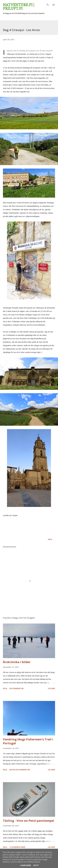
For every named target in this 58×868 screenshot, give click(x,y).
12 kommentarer (17, 847)
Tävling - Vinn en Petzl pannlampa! (28, 821)
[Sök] (48, 4)
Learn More (26, 865)
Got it (36, 865)
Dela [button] (50, 539)
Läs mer (51, 688)
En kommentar (16, 688)
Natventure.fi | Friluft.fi (19, 7)
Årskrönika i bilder (17, 662)
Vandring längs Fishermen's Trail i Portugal (28, 741)
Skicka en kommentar (20, 770)
